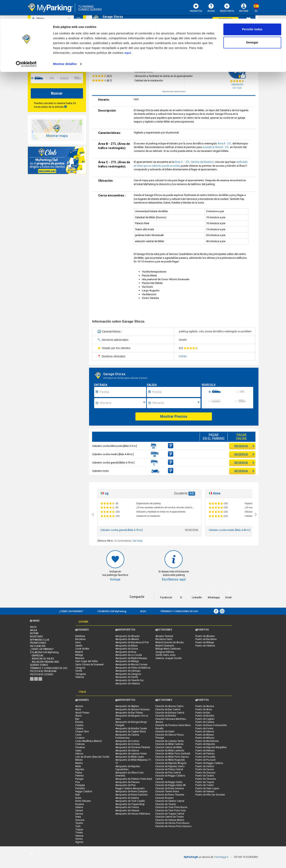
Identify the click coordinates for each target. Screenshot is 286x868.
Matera (79, 760)
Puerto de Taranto (205, 776)
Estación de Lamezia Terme (170, 741)
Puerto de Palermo (205, 754)
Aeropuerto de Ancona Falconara (132, 709)
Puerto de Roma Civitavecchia (211, 725)
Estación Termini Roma (167, 791)
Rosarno (80, 804)
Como (78, 735)
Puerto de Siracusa (205, 773)
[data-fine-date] (47, 63)
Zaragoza (80, 668)
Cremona (80, 744)
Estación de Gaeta (165, 731)
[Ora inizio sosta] (122, 403)
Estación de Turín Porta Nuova (171, 807)
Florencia (80, 747)
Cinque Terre (82, 731)
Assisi (78, 716)
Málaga (79, 655)
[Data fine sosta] (176, 392)
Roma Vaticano (83, 801)
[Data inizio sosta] (122, 392)
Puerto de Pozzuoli (205, 760)
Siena (78, 817)
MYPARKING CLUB (40, 640)
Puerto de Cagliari (205, 719)
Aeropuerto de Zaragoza (128, 674)
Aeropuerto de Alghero (127, 706)
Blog (143, 611)
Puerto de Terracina (206, 779)
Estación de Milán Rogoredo (170, 760)
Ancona (79, 706)
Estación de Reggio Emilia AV (171, 785)
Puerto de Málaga (205, 642)
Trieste (79, 832)
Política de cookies (42, 674)
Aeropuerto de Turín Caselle (130, 801)
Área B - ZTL (225, 143)
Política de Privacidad (43, 671)
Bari (77, 719)
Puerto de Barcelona (206, 639)
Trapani (79, 829)
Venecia (79, 836)
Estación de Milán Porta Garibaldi (173, 754)
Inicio (33, 627)
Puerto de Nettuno (205, 750)
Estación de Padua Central (169, 769)
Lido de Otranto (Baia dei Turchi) (92, 757)
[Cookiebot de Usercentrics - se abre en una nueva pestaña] (26, 45)
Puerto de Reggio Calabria (209, 763)
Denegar (252, 24)
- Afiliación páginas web (44, 662)
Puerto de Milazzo (205, 738)
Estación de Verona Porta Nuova (172, 823)
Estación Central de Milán (169, 747)
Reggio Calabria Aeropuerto (130, 788)
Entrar (34, 633)
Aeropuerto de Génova (127, 750)
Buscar (57, 93)
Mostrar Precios (174, 416)
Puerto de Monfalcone (207, 741)
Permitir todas (252, 11)
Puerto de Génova (205, 731)
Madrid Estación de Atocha (170, 642)
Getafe (79, 646)
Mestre (79, 763)
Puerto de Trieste (204, 785)
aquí (128, 34)
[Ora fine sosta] (176, 403)
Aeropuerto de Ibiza (126, 652)
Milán (183, 356)
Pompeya (80, 785)
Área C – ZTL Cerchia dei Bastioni (194, 162)
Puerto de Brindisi (205, 716)
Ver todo (138, 541)
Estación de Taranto (166, 804)
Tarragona (81, 674)
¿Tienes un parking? (71, 611)
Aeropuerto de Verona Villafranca (133, 814)
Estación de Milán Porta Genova (172, 757)
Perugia (79, 779)
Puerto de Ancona (205, 706)
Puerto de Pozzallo (205, 757)
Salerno (79, 807)
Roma (78, 798)
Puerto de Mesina (205, 735)
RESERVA (244, 446)
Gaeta (78, 750)
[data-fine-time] (74, 63)
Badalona (80, 636)
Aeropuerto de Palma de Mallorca (133, 668)
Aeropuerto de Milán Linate (130, 757)
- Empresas (37, 656)
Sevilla (79, 671)
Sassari (79, 810)
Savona (79, 814)
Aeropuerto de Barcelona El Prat (132, 642)
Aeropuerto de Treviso (127, 807)
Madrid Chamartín (165, 646)
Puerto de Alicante (205, 636)
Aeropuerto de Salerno (127, 798)
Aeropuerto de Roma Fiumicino (132, 795)
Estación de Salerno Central (170, 801)
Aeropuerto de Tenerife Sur (130, 680)
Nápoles (80, 769)
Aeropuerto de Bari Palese (129, 713)
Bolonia (79, 722)
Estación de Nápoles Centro (170, 766)
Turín (78, 826)
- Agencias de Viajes (42, 659)
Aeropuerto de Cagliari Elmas (131, 731)
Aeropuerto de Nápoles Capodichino (128, 768)
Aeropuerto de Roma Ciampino (131, 791)
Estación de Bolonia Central (170, 713)
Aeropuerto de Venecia (127, 810)
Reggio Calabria (84, 791)
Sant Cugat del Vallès (87, 661)
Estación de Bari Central (168, 709)
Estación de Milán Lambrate (170, 750)
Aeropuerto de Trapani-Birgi (130, 804)
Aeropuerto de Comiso (127, 741)
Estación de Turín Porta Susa (171, 810)
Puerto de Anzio (204, 709)
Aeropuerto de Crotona (128, 744)
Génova (79, 754)
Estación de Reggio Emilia (169, 782)
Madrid (79, 652)
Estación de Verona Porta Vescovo (173, 826)
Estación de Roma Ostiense (170, 788)
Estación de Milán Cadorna (169, 744)
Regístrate (36, 636)
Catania (79, 728)
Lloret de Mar (82, 649)
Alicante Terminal (164, 636)
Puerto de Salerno (205, 766)
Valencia (80, 677)
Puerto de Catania (205, 722)
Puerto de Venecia (205, 791)
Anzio (78, 709)
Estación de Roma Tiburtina (170, 795)
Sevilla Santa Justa (165, 655)
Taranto (79, 823)
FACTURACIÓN (38, 646)
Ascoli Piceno (82, 713)
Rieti (78, 795)
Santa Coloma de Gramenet (89, 664)
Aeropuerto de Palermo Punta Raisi (134, 779)
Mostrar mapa (57, 136)
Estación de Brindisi (166, 716)
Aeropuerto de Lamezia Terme (131, 754)
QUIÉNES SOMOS (39, 665)
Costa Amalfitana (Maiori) (89, 741)
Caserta (79, 725)
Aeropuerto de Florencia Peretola (133, 747)
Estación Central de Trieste (170, 817)
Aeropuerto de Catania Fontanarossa (127, 736)
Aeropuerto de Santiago (128, 671)
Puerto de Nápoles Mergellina (211, 747)
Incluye (115, 579)
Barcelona (80, 639)
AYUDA (33, 630)
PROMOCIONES (38, 643)
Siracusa (80, 820)
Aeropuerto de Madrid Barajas (131, 658)
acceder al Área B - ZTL (216, 147)
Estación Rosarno (165, 798)
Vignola (79, 842)
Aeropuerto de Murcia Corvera (131, 664)
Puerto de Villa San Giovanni (210, 795)
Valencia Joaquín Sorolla (169, 658)
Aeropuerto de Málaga (127, 661)
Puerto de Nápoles (205, 744)
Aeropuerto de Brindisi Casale (131, 728)
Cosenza (80, 738)
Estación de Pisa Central (168, 773)
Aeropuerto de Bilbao (127, 646)
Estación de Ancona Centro (170, 706)
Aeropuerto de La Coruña (129, 655)
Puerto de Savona (205, 769)
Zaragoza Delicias (165, 652)
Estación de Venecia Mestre (170, 820)
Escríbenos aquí (174, 579)
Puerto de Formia (204, 728)
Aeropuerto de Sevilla (127, 677)
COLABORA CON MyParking (112, 611)
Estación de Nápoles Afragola (171, 763)
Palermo (80, 776)
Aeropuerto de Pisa (125, 785)
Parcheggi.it (221, 857)
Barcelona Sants (164, 639)
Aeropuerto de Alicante (127, 636)
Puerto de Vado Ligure (207, 788)
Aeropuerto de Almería (127, 639)
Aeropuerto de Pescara (127, 782)
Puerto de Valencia (205, 646)
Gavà (78, 642)
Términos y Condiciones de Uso (179, 611)
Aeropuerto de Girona (127, 649)
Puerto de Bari (203, 713)
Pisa (78, 782)
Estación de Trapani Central (170, 814)
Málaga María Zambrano (168, 649)
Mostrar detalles (65, 45)
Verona (79, 839)
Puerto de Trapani (205, 782)
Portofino (80, 788)
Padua (79, 773)
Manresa (80, 658)
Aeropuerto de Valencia (128, 683)
